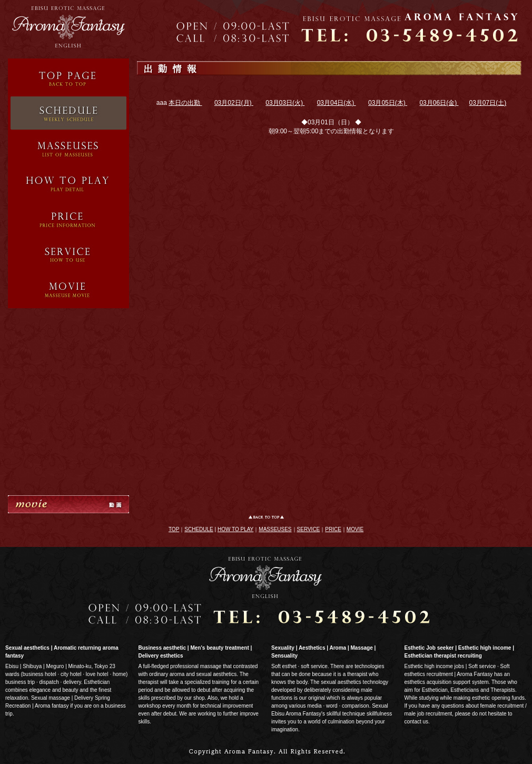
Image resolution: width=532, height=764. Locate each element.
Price (68, 218)
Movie (68, 290)
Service (68, 183)
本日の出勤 (185, 103)
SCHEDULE (199, 529)
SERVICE (309, 529)
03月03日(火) (285, 103)
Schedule (68, 112)
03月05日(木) (388, 103)
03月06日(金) (439, 103)
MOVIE (355, 529)
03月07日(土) (487, 103)
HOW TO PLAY (235, 529)
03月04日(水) (337, 103)
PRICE (333, 529)
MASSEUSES (275, 529)
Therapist (68, 147)
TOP (174, 529)
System (68, 253)
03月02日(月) (234, 103)
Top (68, 76)
